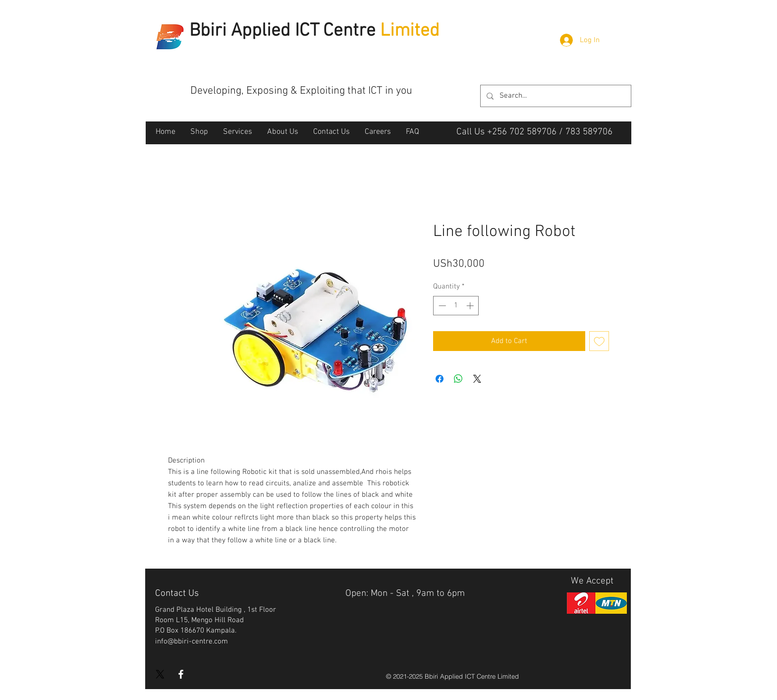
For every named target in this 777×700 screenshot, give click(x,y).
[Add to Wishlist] (599, 341)
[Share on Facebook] (440, 379)
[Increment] (471, 306)
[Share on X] (477, 379)
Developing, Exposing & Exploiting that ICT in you (301, 91)
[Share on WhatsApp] (458, 379)
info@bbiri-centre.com (192, 642)
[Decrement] (441, 306)
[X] (160, 674)
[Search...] (555, 96)
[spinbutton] (456, 306)
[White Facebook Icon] (181, 674)
